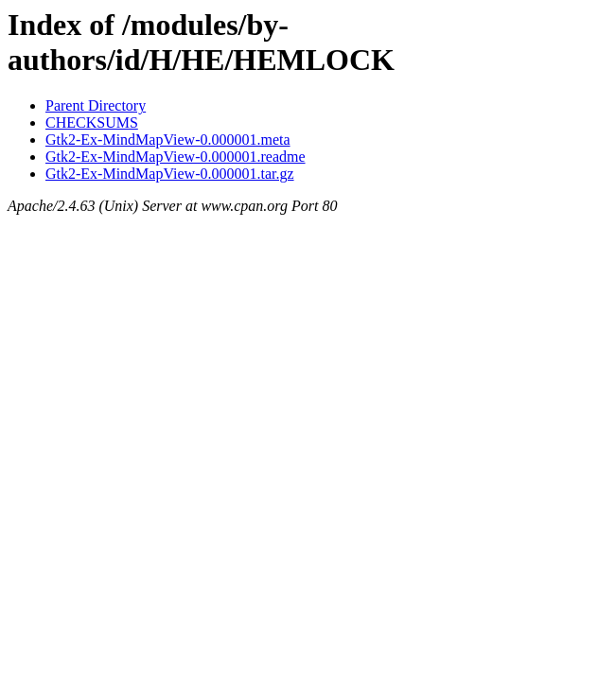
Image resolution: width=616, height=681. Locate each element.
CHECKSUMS (92, 122)
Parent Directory (96, 105)
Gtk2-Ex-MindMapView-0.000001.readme (176, 157)
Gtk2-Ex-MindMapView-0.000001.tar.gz (170, 174)
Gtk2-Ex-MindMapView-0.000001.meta (168, 140)
